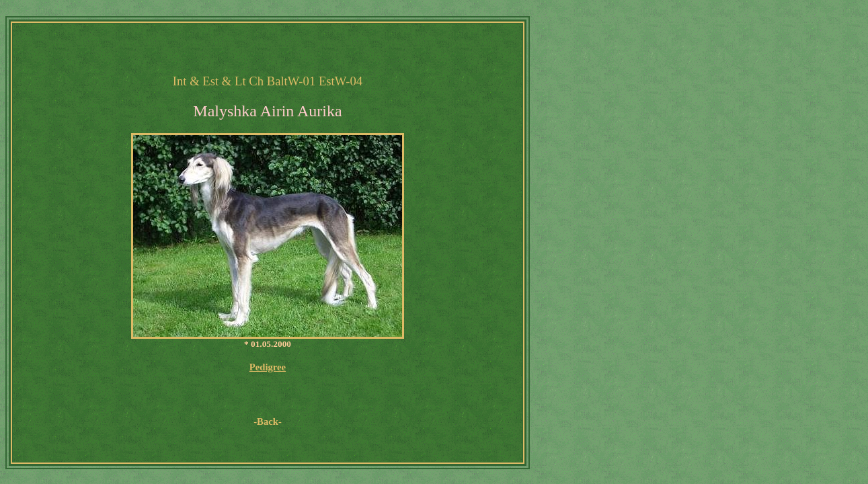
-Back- (268, 421)
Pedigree (268, 367)
